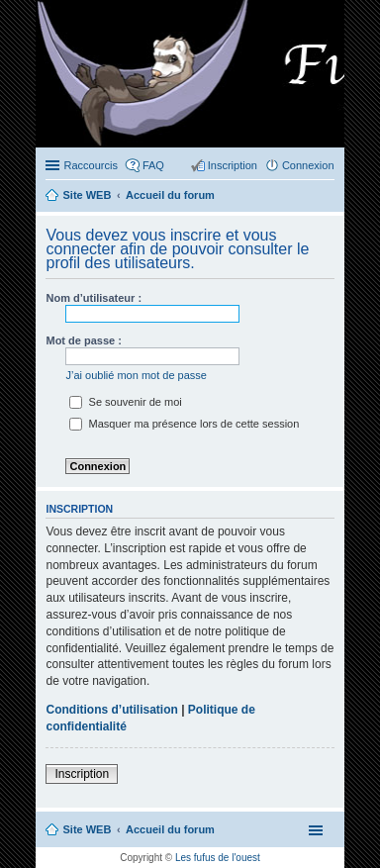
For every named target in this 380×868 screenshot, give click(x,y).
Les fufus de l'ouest (218, 858)
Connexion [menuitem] (308, 165)
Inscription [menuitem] (233, 165)
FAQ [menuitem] (153, 165)
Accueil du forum (170, 829)
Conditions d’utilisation (111, 710)
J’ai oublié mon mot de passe (136, 375)
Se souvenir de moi (125, 402)
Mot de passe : (83, 340)
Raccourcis (90, 165)
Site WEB (87, 829)
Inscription (82, 774)
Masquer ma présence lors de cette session (184, 424)
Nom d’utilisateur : (94, 298)
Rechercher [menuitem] (327, 197)
